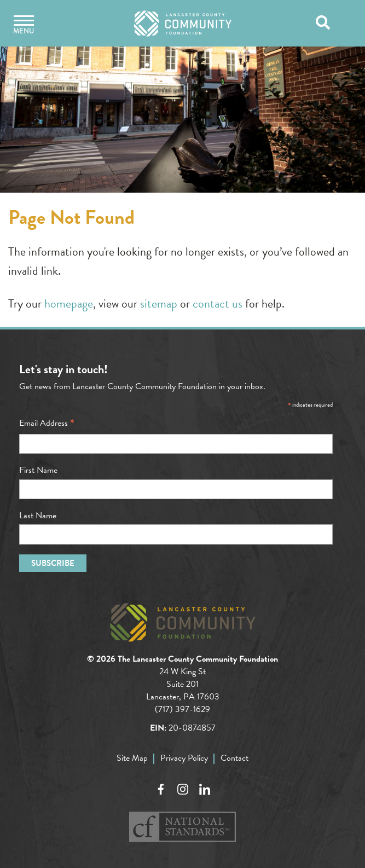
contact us (218, 303)
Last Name (38, 516)
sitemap (159, 303)
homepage (69, 303)
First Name (38, 470)
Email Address (47, 423)
